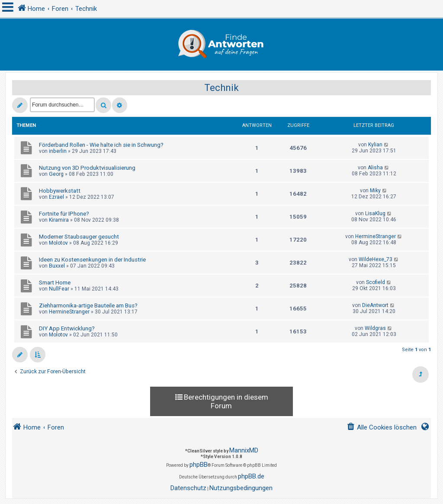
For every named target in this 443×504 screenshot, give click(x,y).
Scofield (376, 282)
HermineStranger (376, 236)
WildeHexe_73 (376, 259)
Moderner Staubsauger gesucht (79, 237)
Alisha (375, 168)
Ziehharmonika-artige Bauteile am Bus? (88, 305)
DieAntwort (375, 305)
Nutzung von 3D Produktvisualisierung (87, 168)
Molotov (58, 243)
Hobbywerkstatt (60, 191)
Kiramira (59, 220)
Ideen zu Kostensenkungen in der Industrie (92, 260)
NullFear (59, 289)
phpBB (199, 465)
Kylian (375, 145)
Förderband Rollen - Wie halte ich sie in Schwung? (101, 145)
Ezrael (56, 197)
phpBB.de (251, 476)
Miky (375, 191)
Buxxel (57, 266)
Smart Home (55, 283)
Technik (221, 88)
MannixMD (244, 450)
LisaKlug (375, 213)
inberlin (58, 151)
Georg (56, 174)
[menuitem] (382, 428)
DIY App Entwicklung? (67, 328)
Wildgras (375, 328)
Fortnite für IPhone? (64, 214)
